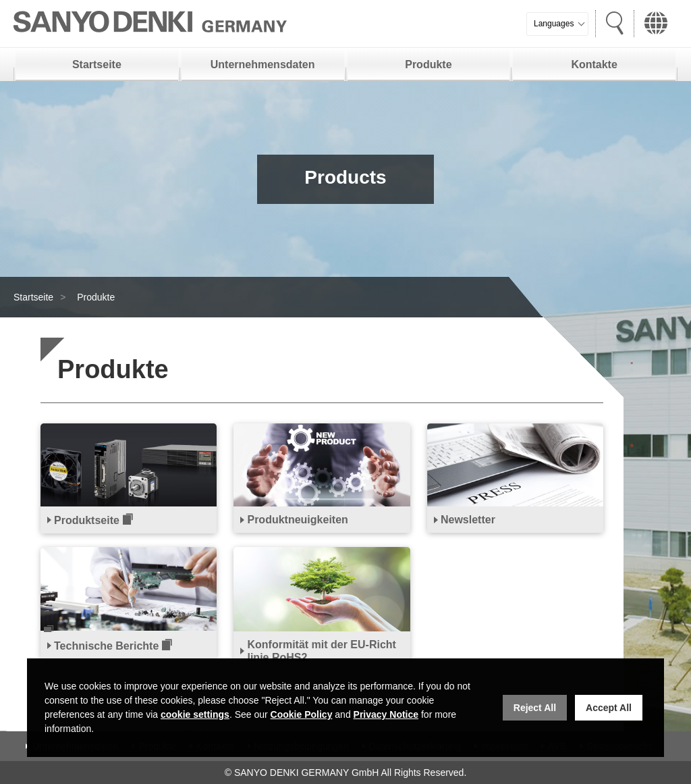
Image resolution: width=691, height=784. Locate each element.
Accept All (609, 708)
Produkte (428, 64)
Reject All (535, 708)
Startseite (97, 64)
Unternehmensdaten (263, 64)
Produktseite (87, 520)
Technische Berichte (106, 646)
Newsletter (468, 520)
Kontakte (594, 64)
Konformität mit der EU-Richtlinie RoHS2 (321, 651)
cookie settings (195, 714)
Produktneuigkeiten (297, 520)
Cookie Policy (302, 714)
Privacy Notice (386, 714)
